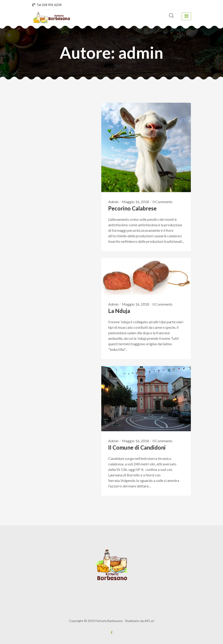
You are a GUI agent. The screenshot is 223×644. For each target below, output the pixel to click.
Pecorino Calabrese (132, 208)
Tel (47, 5)
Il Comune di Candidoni (137, 447)
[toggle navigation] (186, 16)
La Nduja (119, 311)
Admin (113, 202)
